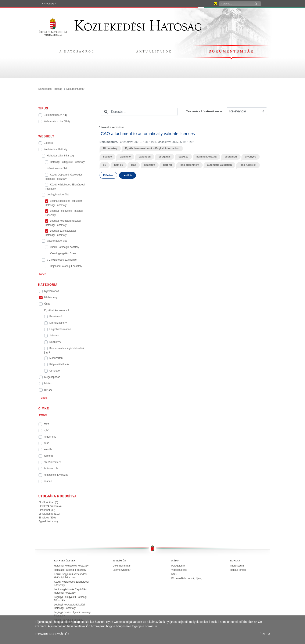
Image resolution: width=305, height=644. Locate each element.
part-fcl (167, 165)
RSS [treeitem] (174, 574)
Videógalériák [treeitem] (179, 570)
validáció (125, 157)
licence (107, 157)
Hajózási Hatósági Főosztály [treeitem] (70, 570)
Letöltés (128, 175)
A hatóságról (77, 52)
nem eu (119, 165)
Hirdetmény (110, 148)
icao (134, 165)
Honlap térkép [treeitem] (238, 570)
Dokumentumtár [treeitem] (122, 566)
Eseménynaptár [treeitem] (122, 570)
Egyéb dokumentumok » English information (152, 148)
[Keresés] (235, 4)
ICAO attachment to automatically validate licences (147, 134)
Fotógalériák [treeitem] (178, 566)
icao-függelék (248, 165)
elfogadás (165, 157)
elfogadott (231, 157)
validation (145, 157)
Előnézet (108, 175)
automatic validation (219, 165)
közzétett (150, 165)
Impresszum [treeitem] (237, 566)
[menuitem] (50, 4)
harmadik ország (206, 157)
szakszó (183, 157)
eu (105, 165)
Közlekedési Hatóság (120, 26)
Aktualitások (154, 52)
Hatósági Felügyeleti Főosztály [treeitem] (71, 566)
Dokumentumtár (231, 51)
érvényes (251, 157)
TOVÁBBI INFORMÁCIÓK (52, 634)
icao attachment (189, 165)
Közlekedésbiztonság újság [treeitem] (187, 578)
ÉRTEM (265, 634)
